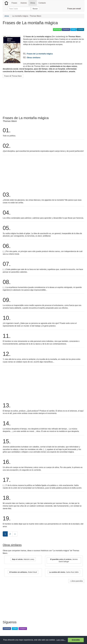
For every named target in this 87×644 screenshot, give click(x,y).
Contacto (42, 3)
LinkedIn (80, 29)
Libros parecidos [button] (77, 581)
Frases (14, 3)
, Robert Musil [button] (23, 572)
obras (7, 16)
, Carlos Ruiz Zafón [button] (64, 572)
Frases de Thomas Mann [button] (13, 76)
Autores (24, 3)
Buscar (35, 9)
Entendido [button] (76, 640)
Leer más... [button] (61, 640)
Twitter (73, 29)
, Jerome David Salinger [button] (64, 560)
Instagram (23, 628)
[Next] (15, 534)
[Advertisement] (29, 96)
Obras (33, 3)
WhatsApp (57, 29)
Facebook (66, 29)
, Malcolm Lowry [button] (23, 559)
